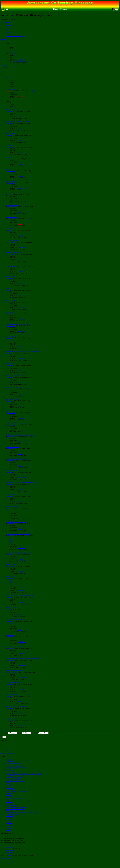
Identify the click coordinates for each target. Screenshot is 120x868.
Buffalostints (11, 326)
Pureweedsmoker (12, 672)
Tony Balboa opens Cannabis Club (15, 706)
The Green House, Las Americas (15, 619)
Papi (14, 54)
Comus (20, 406)
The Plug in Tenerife (11, 495)
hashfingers (11, 437)
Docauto (10, 290)
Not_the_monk (22, 248)
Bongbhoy (10, 231)
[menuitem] (7, 29)
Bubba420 (10, 135)
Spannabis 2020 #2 (11, 565)
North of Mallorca (11, 133)
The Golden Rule (10, 89)
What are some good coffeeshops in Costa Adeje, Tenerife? (22, 351)
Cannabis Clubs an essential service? (16, 522)
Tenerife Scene (10, 635)
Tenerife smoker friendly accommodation (17, 423)
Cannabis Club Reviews (12, 52)
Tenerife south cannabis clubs (14, 671)
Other (34, 91)
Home (56, 9)
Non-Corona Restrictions (13, 399)
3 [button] (6, 74)
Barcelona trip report (11, 217)
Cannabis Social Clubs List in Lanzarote (17, 324)
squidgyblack (11, 621)
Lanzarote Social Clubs (12, 205)
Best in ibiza (9, 229)
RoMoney (10, 111)
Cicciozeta (10, 449)
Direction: (40, 733)
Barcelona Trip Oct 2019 (13, 683)
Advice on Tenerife (11, 718)
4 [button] (6, 76)
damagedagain (11, 425)
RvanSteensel (11, 536)
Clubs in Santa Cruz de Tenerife (15, 387)
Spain (4, 40)
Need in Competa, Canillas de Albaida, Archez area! (20, 435)
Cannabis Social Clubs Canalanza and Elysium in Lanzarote (22, 659)
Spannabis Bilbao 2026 (12, 110)
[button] (7, 78)
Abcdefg (10, 696)
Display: (10, 733)
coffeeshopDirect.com (60, 6)
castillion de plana (11, 607)
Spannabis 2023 (10, 276)
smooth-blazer (11, 159)
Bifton (19, 212)
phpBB (10, 855)
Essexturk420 (11, 219)
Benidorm (8, 157)
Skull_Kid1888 (22, 478)
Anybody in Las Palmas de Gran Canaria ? (18, 534)
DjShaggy (20, 347)
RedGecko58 (11, 648)
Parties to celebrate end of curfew (15, 375)
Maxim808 (10, 555)
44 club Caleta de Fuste (12, 193)
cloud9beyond (22, 560)
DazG (9, 195)
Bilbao (7, 288)
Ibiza (7, 411)
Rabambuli (10, 684)
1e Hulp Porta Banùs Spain (13, 253)
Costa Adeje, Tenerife (12, 506)
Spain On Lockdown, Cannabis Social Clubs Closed (20, 596)
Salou (7, 169)
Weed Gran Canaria (11, 694)
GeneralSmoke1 (22, 430)
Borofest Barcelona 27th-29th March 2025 (18, 121)
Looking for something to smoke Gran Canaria (19, 553)
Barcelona (8, 145)
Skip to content (5, 23)
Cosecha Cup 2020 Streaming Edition (16, 459)
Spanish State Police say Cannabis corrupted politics (20, 483)
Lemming (10, 91)
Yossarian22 (11, 389)
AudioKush (10, 597)
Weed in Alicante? (11, 300)
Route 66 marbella (11, 181)
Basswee (20, 260)
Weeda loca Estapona (12, 241)
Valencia (8, 265)
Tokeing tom (11, 147)
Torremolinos (9, 312)
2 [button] (6, 72)
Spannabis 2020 (10, 577)
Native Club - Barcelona (23, 59)
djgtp (9, 508)
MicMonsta (21, 307)
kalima (9, 609)
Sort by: (24, 733)
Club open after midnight (13, 447)
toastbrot (10, 353)
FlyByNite (21, 591)
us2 (8, 302)
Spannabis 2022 (10, 363)
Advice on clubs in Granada (13, 647)
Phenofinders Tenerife (12, 471)
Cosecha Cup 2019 (11, 336)
